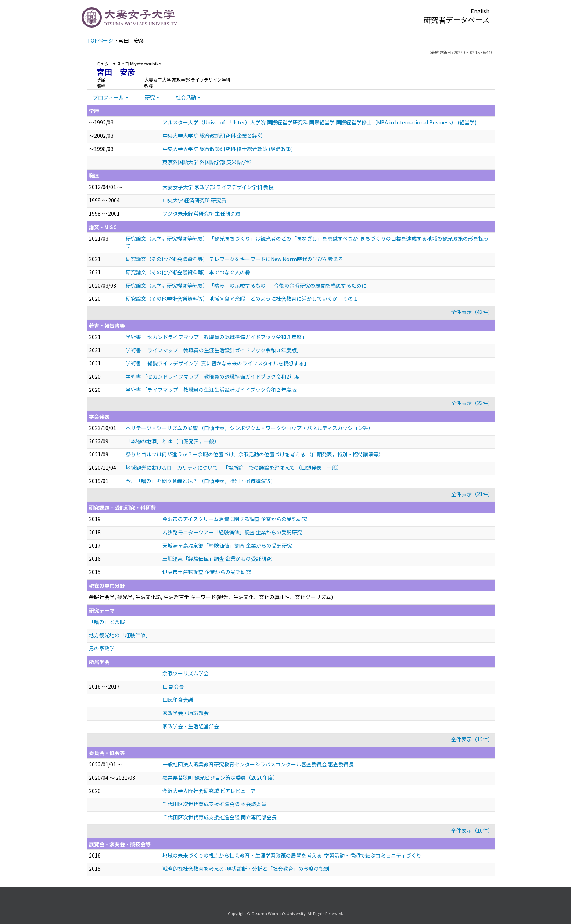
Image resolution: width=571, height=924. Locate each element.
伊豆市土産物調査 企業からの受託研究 (207, 572)
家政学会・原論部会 (186, 713)
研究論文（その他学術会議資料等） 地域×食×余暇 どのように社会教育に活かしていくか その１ (242, 299)
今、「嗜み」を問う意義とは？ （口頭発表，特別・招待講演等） (201, 481)
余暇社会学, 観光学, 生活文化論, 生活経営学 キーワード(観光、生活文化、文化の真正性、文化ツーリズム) (211, 597)
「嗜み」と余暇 (107, 622)
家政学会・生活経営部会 (191, 726)
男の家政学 (102, 648)
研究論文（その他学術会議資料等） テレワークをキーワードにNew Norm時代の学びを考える (234, 259)
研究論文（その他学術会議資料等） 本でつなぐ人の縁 (188, 272)
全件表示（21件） (472, 494)
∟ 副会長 (173, 686)
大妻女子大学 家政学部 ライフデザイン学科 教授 (218, 187)
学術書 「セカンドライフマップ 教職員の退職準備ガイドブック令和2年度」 (215, 376)
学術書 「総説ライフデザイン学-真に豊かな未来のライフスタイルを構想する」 (217, 363)
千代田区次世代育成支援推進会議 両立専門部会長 (220, 817)
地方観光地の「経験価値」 (120, 635)
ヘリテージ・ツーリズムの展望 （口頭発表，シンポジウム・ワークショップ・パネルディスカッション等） (249, 428)
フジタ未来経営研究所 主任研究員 (202, 213)
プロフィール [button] (108, 97)
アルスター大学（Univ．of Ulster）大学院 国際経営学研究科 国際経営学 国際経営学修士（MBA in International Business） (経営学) (319, 122)
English (480, 11)
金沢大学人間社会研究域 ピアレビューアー (211, 791)
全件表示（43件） (472, 312)
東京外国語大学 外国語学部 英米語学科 (207, 162)
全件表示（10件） (472, 830)
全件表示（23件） (472, 403)
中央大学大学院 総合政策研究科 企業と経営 (212, 136)
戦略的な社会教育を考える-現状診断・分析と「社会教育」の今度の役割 (246, 869)
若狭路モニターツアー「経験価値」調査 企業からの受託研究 (232, 532)
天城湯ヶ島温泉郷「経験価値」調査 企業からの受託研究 (227, 545)
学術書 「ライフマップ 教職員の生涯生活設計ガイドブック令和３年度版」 (214, 350)
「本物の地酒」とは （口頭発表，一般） (173, 441)
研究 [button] (150, 97)
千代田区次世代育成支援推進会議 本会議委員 (214, 804)
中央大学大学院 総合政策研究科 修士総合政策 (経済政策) (228, 149)
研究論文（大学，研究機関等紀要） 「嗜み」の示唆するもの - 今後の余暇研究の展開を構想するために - (250, 285)
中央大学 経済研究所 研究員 (194, 200)
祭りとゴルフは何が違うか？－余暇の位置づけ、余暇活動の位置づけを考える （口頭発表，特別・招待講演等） (255, 454)
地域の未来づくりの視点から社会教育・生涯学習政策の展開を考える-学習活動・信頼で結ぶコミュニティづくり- (293, 855)
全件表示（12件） (472, 739)
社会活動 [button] (186, 97)
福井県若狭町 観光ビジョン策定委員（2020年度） (220, 777)
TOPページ (100, 40)
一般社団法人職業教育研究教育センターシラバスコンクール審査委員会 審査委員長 (258, 764)
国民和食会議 (178, 700)
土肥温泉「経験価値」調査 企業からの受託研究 (217, 559)
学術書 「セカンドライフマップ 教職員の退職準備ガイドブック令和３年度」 (216, 337)
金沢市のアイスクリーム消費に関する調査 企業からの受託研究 (235, 519)
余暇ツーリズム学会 (186, 673)
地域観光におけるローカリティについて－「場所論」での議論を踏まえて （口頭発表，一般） (234, 468)
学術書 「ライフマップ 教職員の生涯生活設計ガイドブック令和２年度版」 (214, 390)
